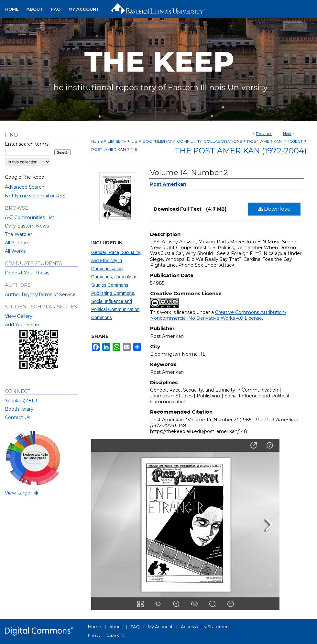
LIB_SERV (117, 141)
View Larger (22, 493)
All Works (15, 251)
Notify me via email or (35, 196)
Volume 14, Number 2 (189, 173)
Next (287, 133)
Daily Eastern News (27, 226)
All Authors (17, 243)
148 (134, 149)
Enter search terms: (27, 144)
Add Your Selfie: (22, 325)
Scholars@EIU (21, 401)
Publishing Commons (113, 293)
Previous (264, 133)
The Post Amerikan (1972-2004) (240, 151)
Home (97, 141)
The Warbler (18, 234)
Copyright (115, 635)
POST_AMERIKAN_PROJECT (275, 141)
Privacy (94, 635)
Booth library (19, 409)
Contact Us (17, 417)
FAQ (135, 627)
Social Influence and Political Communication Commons (115, 309)
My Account (160, 627)
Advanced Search (25, 187)
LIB (134, 141)
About (116, 627)
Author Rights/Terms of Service (40, 294)
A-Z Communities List (30, 217)
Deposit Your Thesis (27, 273)
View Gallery (19, 316)
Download (274, 209)
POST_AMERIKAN (109, 149)
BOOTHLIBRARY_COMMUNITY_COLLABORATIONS (192, 141)
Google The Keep (25, 177)
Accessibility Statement (206, 627)
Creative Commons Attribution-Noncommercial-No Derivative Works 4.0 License (218, 315)
